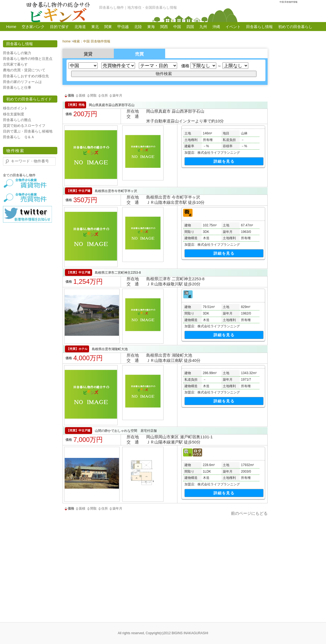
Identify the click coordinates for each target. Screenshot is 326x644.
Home (11, 27)
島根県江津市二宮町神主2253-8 (118, 273)
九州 (203, 27)
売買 (139, 54)
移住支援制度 (14, 114)
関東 (108, 27)
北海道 (80, 27)
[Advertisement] (30, 404)
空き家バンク (33, 27)
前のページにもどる (249, 513)
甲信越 (123, 27)
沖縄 (216, 27)
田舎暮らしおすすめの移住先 (26, 76)
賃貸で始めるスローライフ (24, 126)
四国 (190, 27)
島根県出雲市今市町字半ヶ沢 (116, 191)
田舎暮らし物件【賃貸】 (28, 185)
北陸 (138, 27)
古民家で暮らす (15, 64)
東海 (151, 27)
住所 (103, 95)
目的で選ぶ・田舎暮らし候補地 (28, 131)
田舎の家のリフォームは (22, 82)
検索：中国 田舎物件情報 (92, 41)
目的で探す (59, 27)
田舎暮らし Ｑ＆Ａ (19, 137)
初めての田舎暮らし (295, 27)
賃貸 (88, 54)
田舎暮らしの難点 (17, 120)
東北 (95, 27)
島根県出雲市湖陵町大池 (110, 349)
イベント (233, 27)
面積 (80, 95)
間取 (92, 95)
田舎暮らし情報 (259, 27)
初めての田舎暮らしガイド (29, 99)
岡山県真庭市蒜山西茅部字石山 (112, 105)
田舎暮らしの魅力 (17, 53)
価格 (69, 95)
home (67, 41)
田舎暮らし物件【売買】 (28, 199)
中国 (177, 27)
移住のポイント (15, 108)
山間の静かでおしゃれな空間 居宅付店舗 (126, 431)
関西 (164, 27)
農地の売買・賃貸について (24, 70)
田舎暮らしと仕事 (17, 87)
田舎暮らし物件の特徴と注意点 (28, 59)
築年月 (115, 95)
